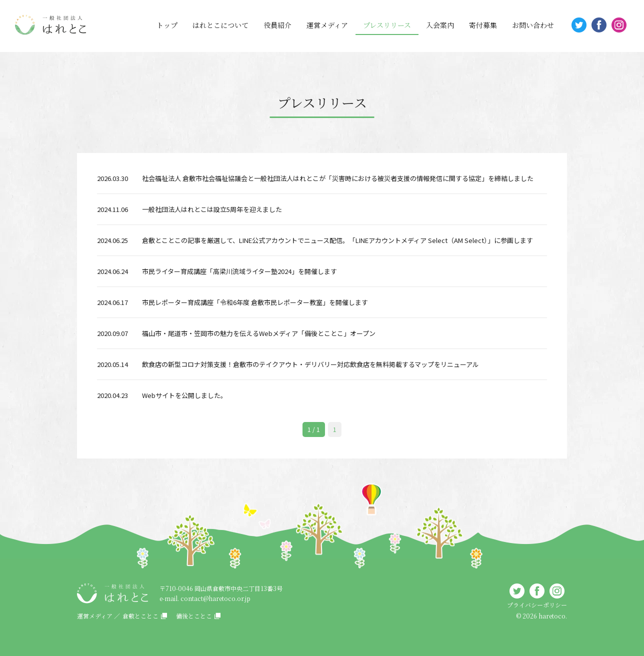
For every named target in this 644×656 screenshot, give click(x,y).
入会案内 (440, 25)
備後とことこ (194, 616)
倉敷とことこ (140, 616)
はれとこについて (220, 25)
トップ (167, 25)
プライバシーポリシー (537, 605)
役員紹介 (277, 25)
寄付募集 (483, 25)
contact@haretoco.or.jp (215, 598)
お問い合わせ (533, 25)
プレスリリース (387, 25)
